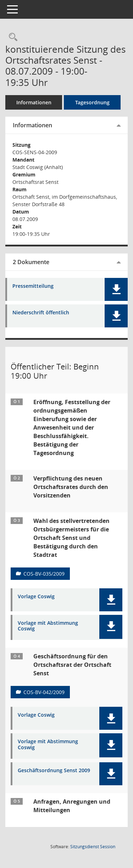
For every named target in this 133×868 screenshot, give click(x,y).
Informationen (34, 102)
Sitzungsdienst (93, 847)
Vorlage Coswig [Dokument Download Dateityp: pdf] (36, 597)
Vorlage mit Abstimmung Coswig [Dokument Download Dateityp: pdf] (48, 626)
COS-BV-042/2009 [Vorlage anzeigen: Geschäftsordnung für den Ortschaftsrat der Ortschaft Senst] (44, 692)
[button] (116, 289)
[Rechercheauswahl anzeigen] (11, 37)
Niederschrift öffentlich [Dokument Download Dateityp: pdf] (41, 313)
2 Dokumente (31, 262)
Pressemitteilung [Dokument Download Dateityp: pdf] (33, 286)
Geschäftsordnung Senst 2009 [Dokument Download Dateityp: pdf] (54, 771)
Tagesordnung (92, 102)
